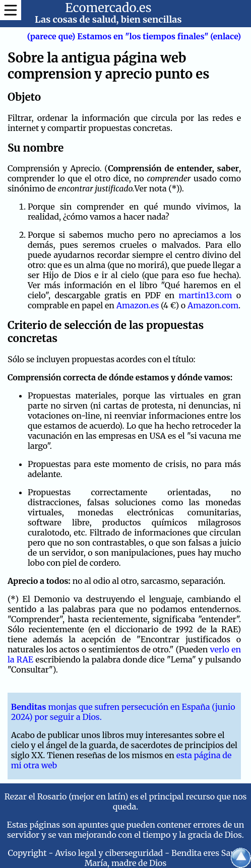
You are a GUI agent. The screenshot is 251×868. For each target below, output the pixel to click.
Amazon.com (213, 305)
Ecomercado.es (108, 8)
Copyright (27, 853)
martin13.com (206, 295)
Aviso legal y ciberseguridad (109, 853)
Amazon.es (138, 305)
